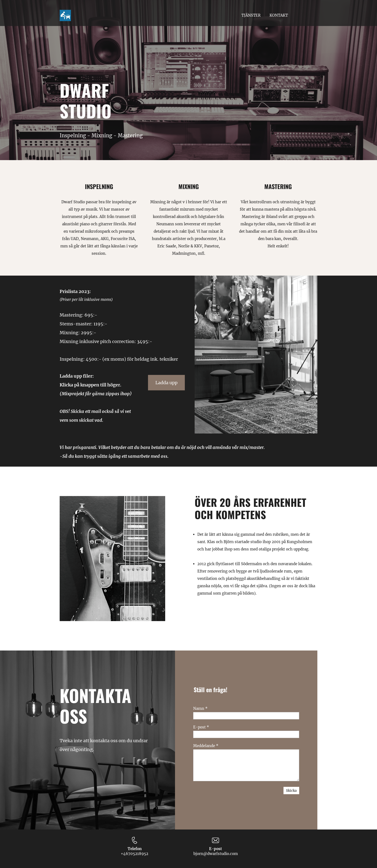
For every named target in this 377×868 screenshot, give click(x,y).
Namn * (200, 708)
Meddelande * (206, 746)
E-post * (201, 727)
